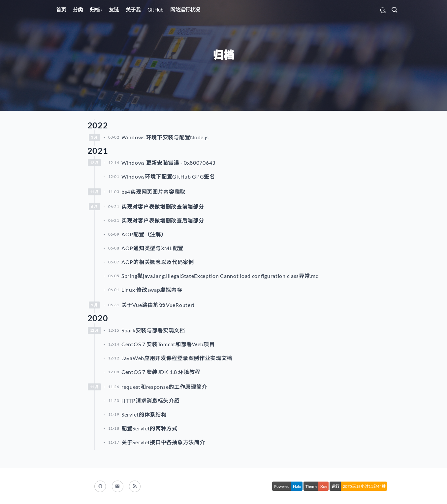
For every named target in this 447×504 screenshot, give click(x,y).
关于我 (133, 10)
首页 (61, 10)
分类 (78, 10)
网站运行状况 (185, 10)
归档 (95, 10)
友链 (114, 10)
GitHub (155, 10)
